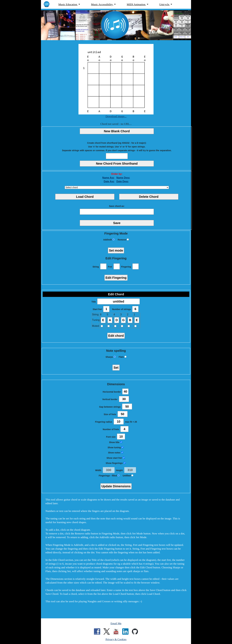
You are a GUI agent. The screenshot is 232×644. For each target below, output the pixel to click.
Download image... (116, 116)
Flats (123, 357)
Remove (123, 240)
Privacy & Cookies (116, 639)
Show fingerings (116, 463)
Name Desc (123, 178)
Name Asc (108, 178)
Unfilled (128, 476)
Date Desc (122, 181)
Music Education (68, 4)
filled (116, 476)
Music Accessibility (102, 4)
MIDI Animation (136, 4)
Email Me (116, 623)
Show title (116, 442)
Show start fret (116, 458)
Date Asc (109, 181)
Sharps (111, 357)
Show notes (116, 453)
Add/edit (109, 240)
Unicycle (165, 4)
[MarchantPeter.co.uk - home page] (48, 4)
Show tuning (116, 447)
